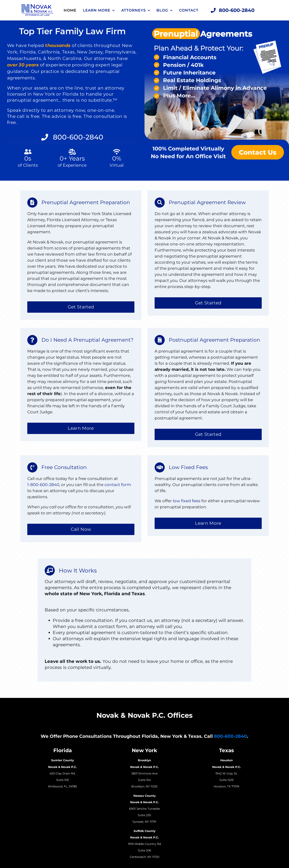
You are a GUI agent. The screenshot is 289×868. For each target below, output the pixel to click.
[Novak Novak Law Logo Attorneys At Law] (37, 6)
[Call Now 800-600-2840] (233, 10)
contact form (118, 485)
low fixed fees (187, 501)
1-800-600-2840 (43, 485)
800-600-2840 (230, 736)
